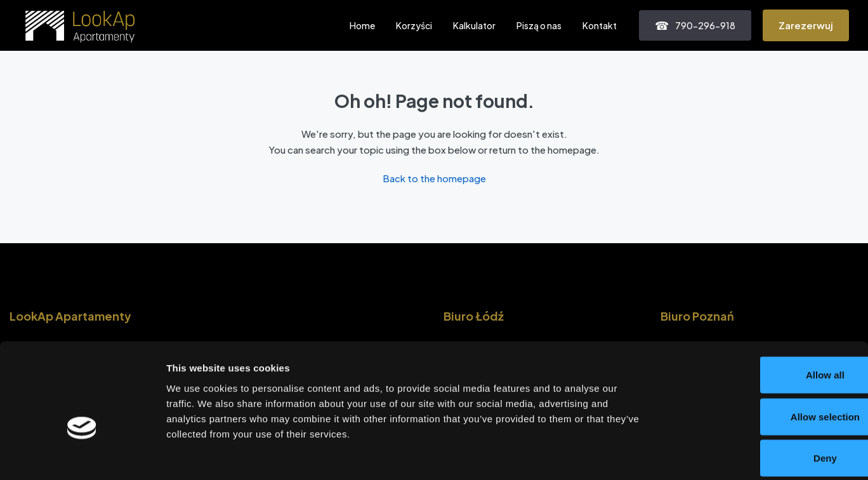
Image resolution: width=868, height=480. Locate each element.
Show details (666, 455)
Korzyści (414, 25)
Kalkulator (474, 25)
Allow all (762, 313)
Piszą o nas (539, 25)
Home (362, 25)
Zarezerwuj (806, 25)
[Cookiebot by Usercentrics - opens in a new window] (82, 455)
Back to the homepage (434, 178)
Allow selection (762, 355)
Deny (762, 397)
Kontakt (600, 25)
